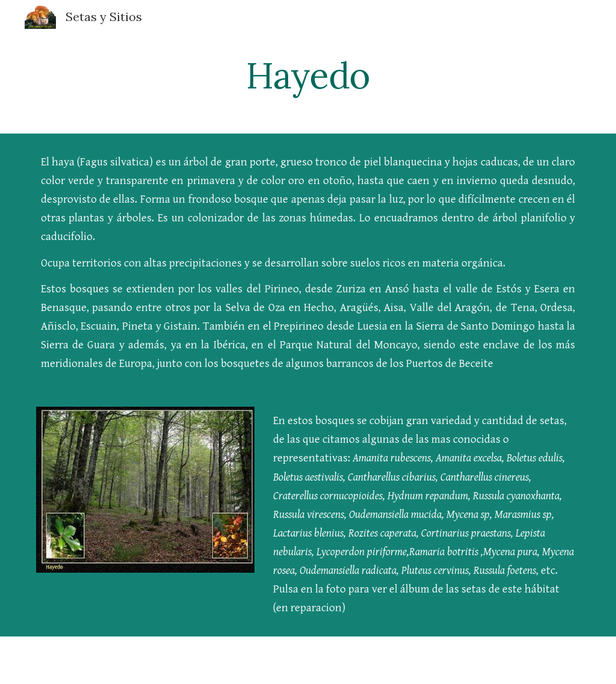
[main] (308, 75)
